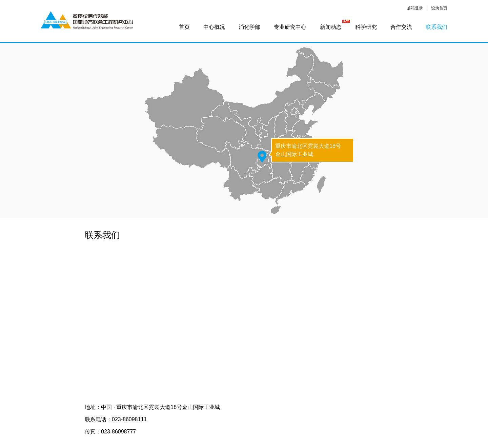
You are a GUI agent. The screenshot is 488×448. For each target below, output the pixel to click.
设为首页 (439, 8)
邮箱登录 (415, 8)
